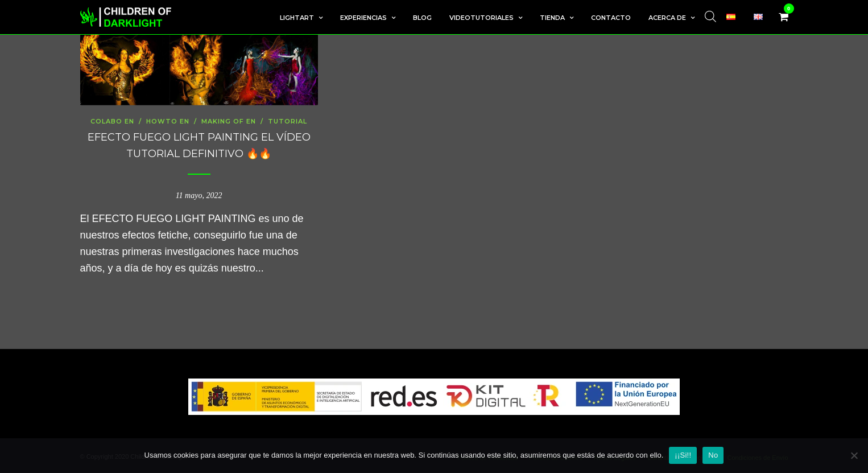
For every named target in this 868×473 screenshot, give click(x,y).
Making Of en (229, 121)
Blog (422, 18)
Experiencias (363, 18)
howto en (168, 121)
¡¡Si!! (683, 455)
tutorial (288, 121)
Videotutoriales (481, 18)
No (713, 455)
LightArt (297, 18)
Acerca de (667, 18)
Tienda (552, 18)
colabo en (112, 121)
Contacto (611, 18)
